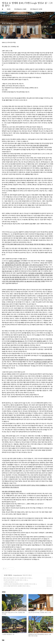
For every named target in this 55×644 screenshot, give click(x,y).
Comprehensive (18, 575)
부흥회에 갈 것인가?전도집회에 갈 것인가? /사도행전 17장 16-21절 (19, 584)
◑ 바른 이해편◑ (8, 575)
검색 (48, 3)
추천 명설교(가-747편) (36, 9)
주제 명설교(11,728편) (20, 9)
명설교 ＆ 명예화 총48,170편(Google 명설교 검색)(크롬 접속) (27, 3)
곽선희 (9, 9)
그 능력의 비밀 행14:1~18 (10, 582)
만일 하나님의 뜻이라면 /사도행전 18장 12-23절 (15, 580)
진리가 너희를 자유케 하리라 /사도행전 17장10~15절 (16, 586)
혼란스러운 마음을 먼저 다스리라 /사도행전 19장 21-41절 (17, 578)
